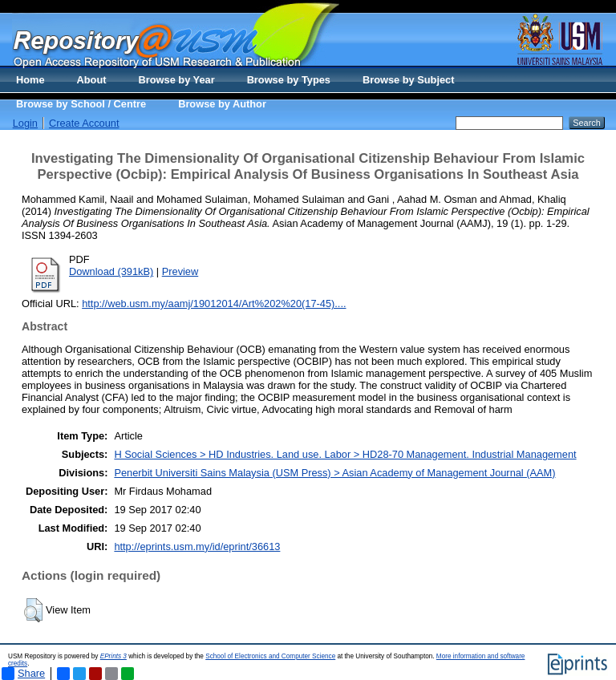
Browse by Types (289, 80)
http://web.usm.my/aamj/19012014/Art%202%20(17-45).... (214, 304)
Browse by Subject (409, 80)
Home (30, 80)
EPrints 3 (113, 656)
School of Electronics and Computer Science (270, 656)
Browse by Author (222, 104)
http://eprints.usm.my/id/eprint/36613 (197, 546)
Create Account (84, 123)
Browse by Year (177, 80)
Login (25, 123)
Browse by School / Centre (81, 104)
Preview (180, 271)
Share (23, 674)
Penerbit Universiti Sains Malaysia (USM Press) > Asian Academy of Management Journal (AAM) (334, 473)
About (92, 80)
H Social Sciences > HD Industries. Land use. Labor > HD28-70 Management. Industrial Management (345, 454)
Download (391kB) (111, 271)
